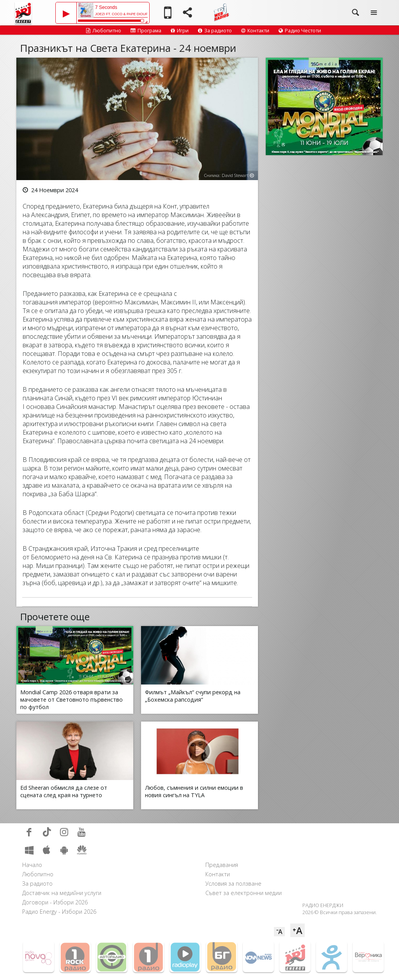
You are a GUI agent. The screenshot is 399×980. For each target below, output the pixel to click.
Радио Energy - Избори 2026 (59, 912)
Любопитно (104, 30)
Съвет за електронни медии (244, 893)
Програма (146, 30)
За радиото (215, 30)
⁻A (279, 932)
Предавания (222, 865)
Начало (32, 865)
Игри (180, 30)
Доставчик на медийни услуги (62, 893)
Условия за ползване (233, 884)
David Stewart (235, 175)
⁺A (297, 930)
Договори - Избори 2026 (55, 902)
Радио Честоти (300, 30)
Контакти (255, 30)
